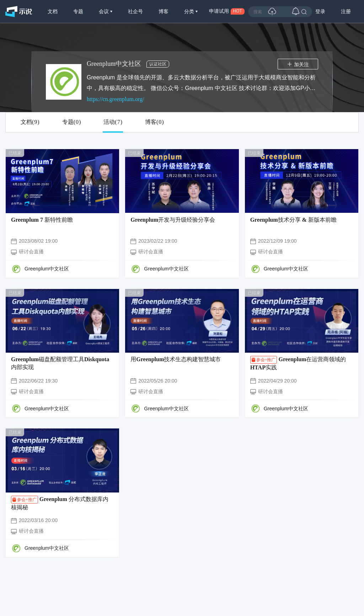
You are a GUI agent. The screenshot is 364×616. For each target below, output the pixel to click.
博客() (154, 122)
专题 (78, 11)
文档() (30, 122)
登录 (320, 11)
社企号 (135, 11)
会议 (105, 11)
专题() (72, 122)
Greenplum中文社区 (47, 269)
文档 (53, 11)
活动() (113, 122)
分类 (190, 11)
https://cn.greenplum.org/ (115, 99)
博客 (164, 11)
